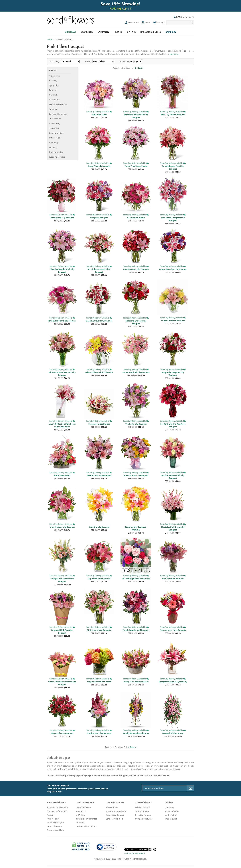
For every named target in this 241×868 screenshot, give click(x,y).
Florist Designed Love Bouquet (136, 579)
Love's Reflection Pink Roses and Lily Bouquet (62, 425)
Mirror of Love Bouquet (62, 733)
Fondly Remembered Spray (136, 733)
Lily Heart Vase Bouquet (99, 579)
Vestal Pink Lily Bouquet (99, 166)
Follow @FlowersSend (135, 853)
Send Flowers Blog (114, 819)
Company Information (57, 811)
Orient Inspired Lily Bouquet (136, 372)
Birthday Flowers (143, 815)
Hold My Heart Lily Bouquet (136, 269)
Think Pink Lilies (99, 115)
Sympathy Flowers (144, 819)
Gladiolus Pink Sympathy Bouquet (173, 528)
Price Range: (55, 61)
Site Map (80, 822)
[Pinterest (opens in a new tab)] (155, 849)
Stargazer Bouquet (99, 218)
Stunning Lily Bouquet (99, 527)
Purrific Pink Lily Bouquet (136, 475)
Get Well (53, 95)
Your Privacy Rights (55, 822)
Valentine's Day (172, 811)
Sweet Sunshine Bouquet (173, 321)
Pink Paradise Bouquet (173, 579)
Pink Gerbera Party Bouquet (173, 630)
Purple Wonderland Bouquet (136, 630)
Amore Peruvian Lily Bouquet (173, 269)
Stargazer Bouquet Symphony (173, 682)
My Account (133, 22)
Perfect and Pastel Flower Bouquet (136, 116)
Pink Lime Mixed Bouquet (99, 630)
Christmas (169, 807)
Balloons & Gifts (151, 32)
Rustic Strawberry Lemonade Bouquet (62, 683)
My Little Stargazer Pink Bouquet (99, 271)
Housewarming (56, 152)
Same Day (171, 32)
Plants (118, 32)
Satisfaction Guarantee (87, 819)
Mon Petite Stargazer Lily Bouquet (173, 219)
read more (174, 54)
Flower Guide (112, 807)
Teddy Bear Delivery (115, 815)
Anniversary (55, 123)
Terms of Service (54, 826)
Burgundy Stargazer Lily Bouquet (173, 374)
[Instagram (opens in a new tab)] (150, 849)
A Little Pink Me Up (136, 218)
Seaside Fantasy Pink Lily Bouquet (173, 477)
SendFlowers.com (71, 19)
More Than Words (62, 475)
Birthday (70, 32)
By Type (131, 32)
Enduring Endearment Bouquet (136, 322)
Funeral (53, 90)
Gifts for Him (55, 138)
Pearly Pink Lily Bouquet (62, 218)
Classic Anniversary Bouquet (99, 321)
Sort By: (89, 61)
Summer (53, 109)
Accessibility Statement (57, 807)
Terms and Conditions (86, 826)
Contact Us (81, 811)
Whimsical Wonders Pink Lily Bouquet (62, 374)
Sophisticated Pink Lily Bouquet (173, 167)
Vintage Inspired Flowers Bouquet (62, 580)
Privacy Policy (53, 819)
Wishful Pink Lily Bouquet (99, 475)
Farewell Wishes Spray (173, 733)
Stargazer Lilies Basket (99, 424)
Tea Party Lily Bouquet (136, 424)
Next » (140, 68)
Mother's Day (171, 815)
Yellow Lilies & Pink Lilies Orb (99, 372)
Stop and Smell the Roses (99, 682)
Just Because (55, 119)
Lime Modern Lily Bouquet (62, 527)
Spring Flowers (142, 811)
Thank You (54, 128)
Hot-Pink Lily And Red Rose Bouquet (173, 425)
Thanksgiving (171, 819)
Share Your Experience (116, 811)
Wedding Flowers (57, 157)
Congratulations (57, 133)
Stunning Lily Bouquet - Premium (136, 528)
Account (50, 815)
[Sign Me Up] (190, 788)
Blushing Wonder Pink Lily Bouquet (62, 271)
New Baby (54, 143)
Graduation (54, 100)
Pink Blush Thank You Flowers (62, 321)
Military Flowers (142, 807)
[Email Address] (164, 788)
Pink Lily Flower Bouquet (173, 115)
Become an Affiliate (55, 830)
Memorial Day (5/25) (58, 104)
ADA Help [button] (81, 815)
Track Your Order (84, 807)
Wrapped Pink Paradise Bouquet (62, 631)
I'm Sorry (53, 147)
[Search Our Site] (178, 22)
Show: (122, 61)
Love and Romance (58, 114)
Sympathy (103, 32)
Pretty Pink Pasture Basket (136, 682)
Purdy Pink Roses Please (136, 166)
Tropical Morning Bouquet (99, 733)
